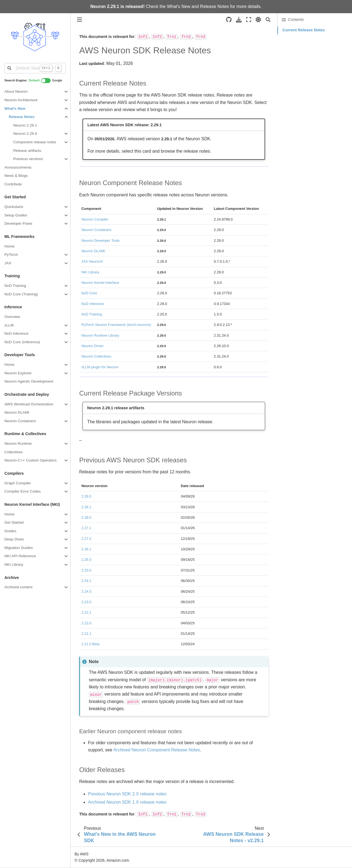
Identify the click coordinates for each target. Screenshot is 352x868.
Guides (10, 531)
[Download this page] (239, 20)
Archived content (18, 587)
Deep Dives (14, 539)
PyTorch (11, 255)
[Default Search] (35, 68)
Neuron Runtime (18, 443)
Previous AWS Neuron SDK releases (314, 53)
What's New (179, 6)
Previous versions (28, 159)
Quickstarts (14, 207)
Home (9, 246)
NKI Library (14, 565)
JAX (8, 263)
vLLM (9, 325)
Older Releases (295, 61)
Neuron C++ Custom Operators (31, 460)
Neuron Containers (20, 421)
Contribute (13, 184)
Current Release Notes (304, 30)
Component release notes (35, 142)
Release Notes (214, 6)
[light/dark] (258, 20)
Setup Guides (16, 215)
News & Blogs (16, 176)
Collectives (13, 452)
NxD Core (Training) (21, 294)
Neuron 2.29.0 (25, 134)
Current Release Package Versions (313, 45)
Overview (12, 317)
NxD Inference (16, 333)
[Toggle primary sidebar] (79, 20)
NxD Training (15, 286)
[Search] (268, 20)
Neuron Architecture (21, 100)
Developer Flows (18, 223)
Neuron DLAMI (17, 412)
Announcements (18, 167)
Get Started (14, 522)
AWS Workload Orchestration (29, 404)
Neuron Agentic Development (29, 381)
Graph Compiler (18, 483)
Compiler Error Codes (23, 491)
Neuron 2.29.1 (25, 125)
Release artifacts (27, 151)
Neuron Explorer (18, 373)
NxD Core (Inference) (22, 342)
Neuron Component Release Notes (313, 38)
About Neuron (16, 91)
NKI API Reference (20, 556)
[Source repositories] (229, 20)
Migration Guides (19, 548)
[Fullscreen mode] (249, 20)
